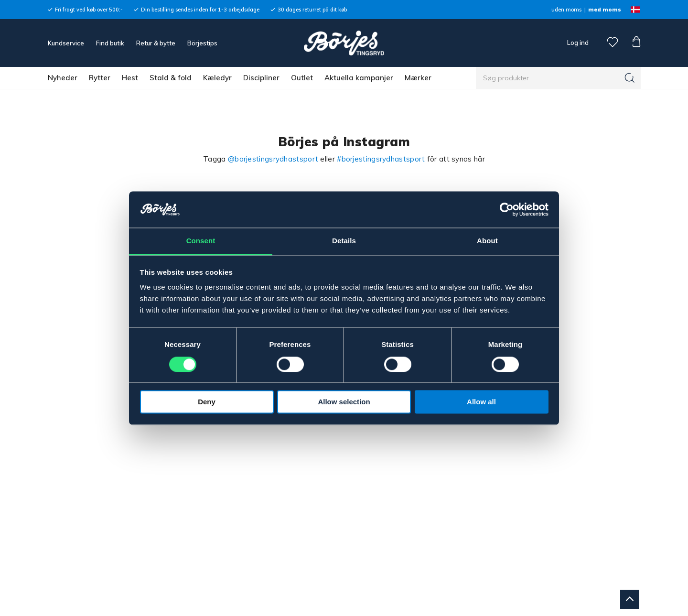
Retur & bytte (156, 43)
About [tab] (487, 241)
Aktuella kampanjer (359, 78)
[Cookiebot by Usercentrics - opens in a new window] (507, 209)
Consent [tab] (201, 241)
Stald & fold (171, 78)
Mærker (418, 78)
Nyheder (63, 78)
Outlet (302, 78)
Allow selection (344, 402)
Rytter (100, 78)
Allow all (481, 402)
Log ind (578, 43)
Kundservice (66, 43)
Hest (130, 78)
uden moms (566, 10)
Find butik (110, 43)
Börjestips (202, 43)
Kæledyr (217, 78)
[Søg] (630, 78)
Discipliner (261, 78)
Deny (207, 402)
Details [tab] (344, 241)
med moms (605, 10)
